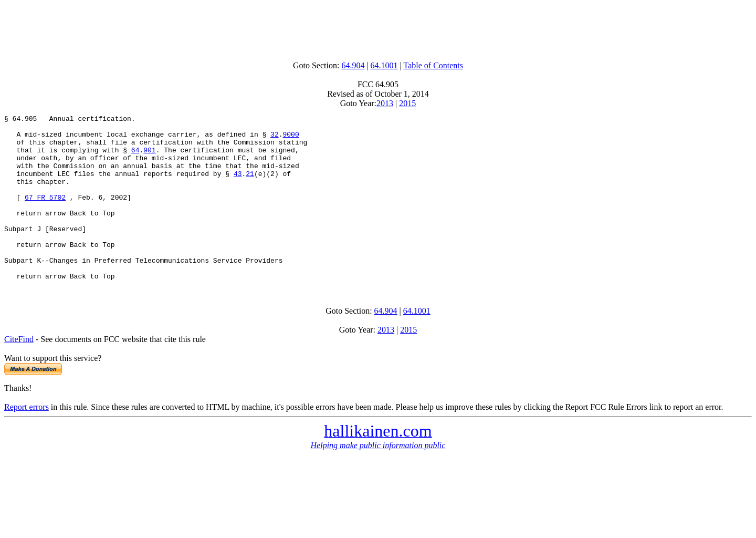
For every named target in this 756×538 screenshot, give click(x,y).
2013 (385, 103)
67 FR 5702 (45, 214)
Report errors (27, 440)
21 (250, 186)
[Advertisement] (378, 28)
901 (149, 158)
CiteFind (19, 372)
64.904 (353, 65)
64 (135, 158)
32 (275, 139)
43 (238, 186)
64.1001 (384, 65)
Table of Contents (434, 65)
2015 (407, 103)
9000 (291, 139)
